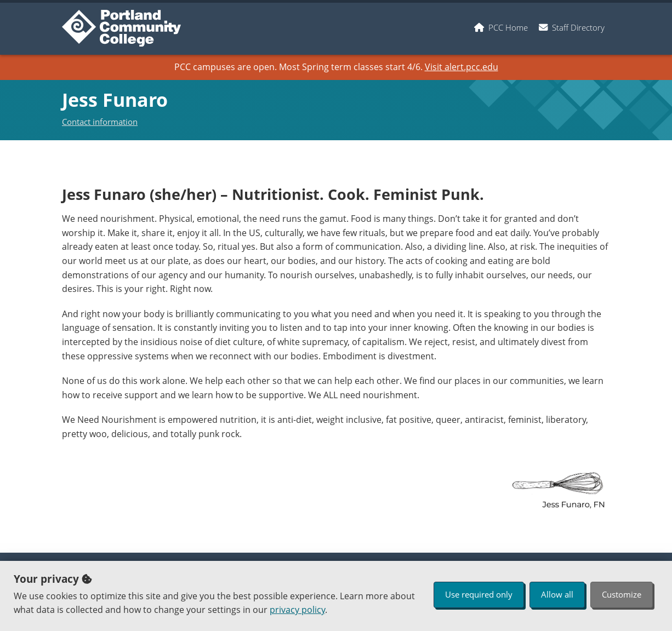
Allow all (557, 594)
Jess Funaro (115, 100)
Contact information (100, 122)
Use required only (479, 594)
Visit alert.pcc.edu (462, 67)
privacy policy (297, 610)
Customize (622, 594)
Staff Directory (578, 27)
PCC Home (508, 27)
